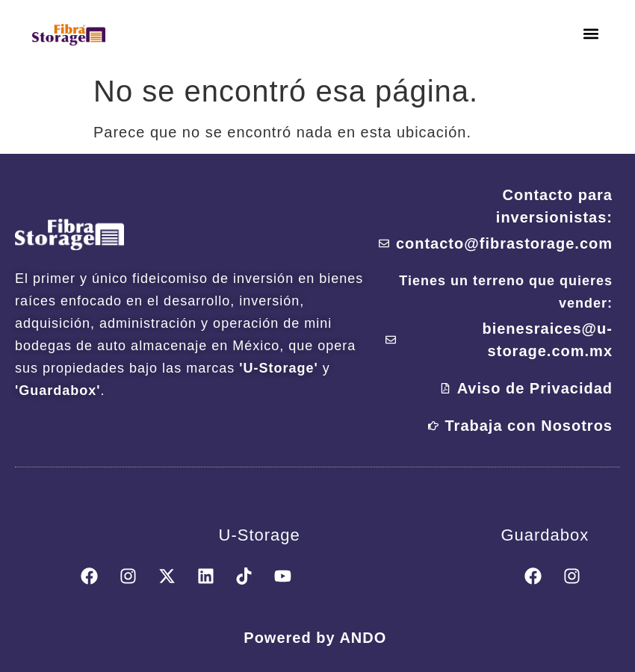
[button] (591, 34)
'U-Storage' (279, 368)
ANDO (363, 641)
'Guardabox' (58, 391)
